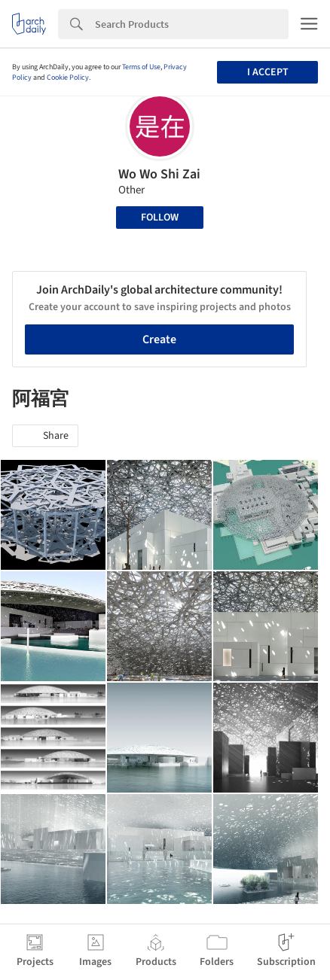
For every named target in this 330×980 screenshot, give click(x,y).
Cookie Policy (68, 78)
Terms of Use (141, 67)
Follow (160, 218)
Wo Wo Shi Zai (159, 174)
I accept (268, 72)
